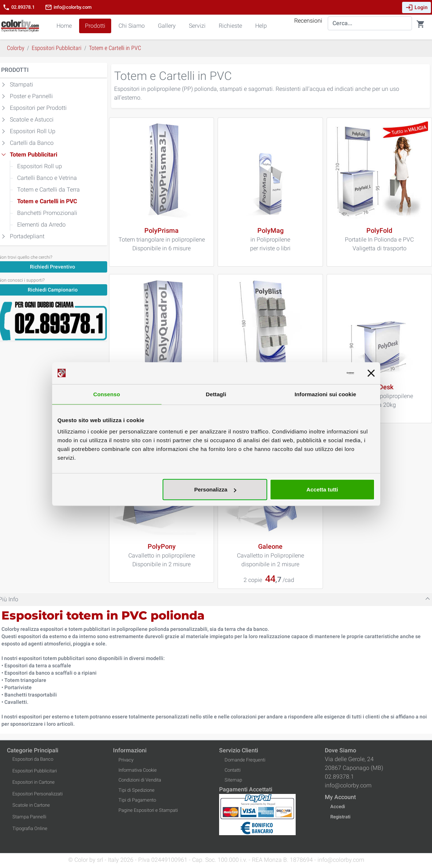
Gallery (167, 26)
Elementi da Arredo (41, 225)
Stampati (22, 84)
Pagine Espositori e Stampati (148, 810)
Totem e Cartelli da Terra (48, 190)
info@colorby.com (68, 7)
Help (261, 26)
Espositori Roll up (40, 166)
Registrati (340, 817)
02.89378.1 (19, 7)
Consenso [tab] (107, 394)
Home (64, 26)
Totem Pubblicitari (34, 155)
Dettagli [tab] (216, 394)
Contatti (233, 770)
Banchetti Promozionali (47, 213)
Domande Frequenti (245, 760)
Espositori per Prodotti (38, 108)
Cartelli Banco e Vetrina (47, 178)
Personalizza (215, 489)
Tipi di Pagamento (137, 800)
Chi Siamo (132, 26)
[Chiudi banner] (371, 373)
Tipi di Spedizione (137, 790)
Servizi (197, 26)
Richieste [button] (230, 26)
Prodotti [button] (95, 26)
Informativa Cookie (138, 770)
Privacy (126, 760)
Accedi (338, 807)
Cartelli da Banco (32, 143)
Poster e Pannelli (31, 96)
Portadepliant (27, 236)
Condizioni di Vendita (140, 780)
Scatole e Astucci (32, 119)
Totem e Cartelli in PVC (47, 201)
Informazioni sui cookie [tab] (325, 394)
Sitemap (233, 780)
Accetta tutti (322, 489)
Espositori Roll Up (33, 131)
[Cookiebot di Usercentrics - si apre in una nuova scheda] (322, 373)
